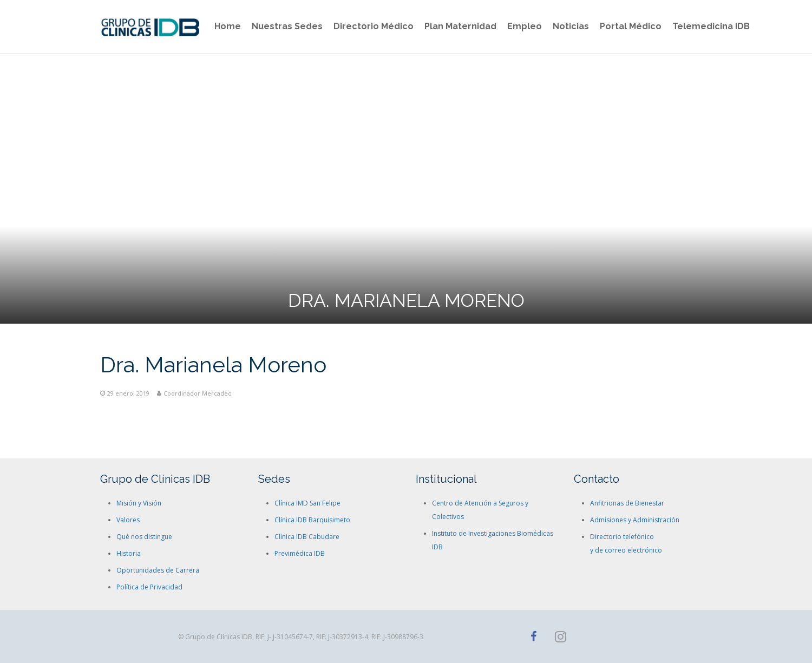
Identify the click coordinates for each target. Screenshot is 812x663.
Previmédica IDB (300, 553)
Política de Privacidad (149, 587)
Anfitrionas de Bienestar (627, 503)
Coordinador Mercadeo (198, 393)
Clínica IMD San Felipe (307, 503)
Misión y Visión (139, 503)
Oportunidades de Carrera (158, 570)
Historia (129, 553)
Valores (128, 520)
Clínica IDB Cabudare (307, 537)
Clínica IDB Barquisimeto (312, 520)
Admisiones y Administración (635, 520)
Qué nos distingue (144, 537)
